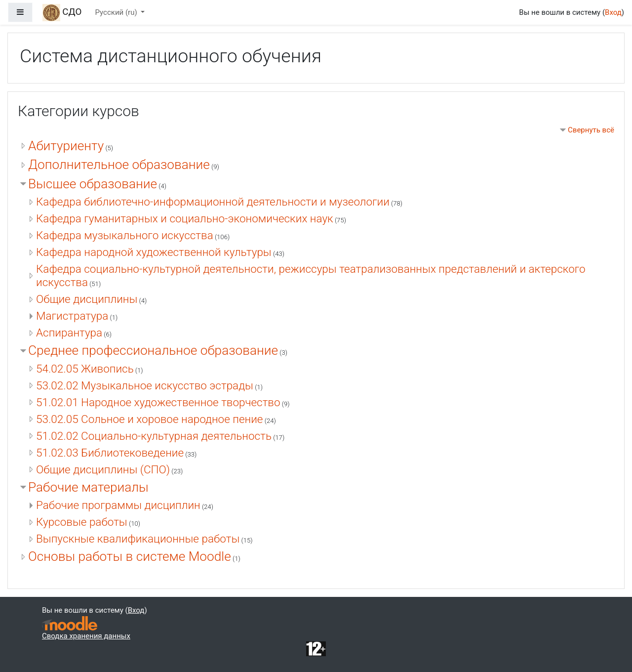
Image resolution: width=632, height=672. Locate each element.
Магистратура (72, 316)
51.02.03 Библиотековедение (110, 453)
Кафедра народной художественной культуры (154, 252)
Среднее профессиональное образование (153, 350)
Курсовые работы (82, 522)
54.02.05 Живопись (85, 369)
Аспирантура (69, 333)
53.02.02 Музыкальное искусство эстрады (145, 385)
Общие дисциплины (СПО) (103, 469)
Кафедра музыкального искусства (125, 235)
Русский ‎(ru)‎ (117, 12)
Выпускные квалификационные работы (138, 539)
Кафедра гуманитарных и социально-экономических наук (185, 218)
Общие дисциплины (87, 299)
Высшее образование (93, 184)
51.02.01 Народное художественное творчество (158, 402)
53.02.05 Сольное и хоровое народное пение (150, 419)
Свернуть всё (591, 130)
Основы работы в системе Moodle (130, 556)
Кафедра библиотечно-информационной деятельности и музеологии (213, 202)
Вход (613, 12)
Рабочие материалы (88, 487)
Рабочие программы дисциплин (118, 505)
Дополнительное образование (119, 165)
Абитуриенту (66, 146)
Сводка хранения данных (86, 636)
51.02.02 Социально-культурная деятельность (154, 436)
